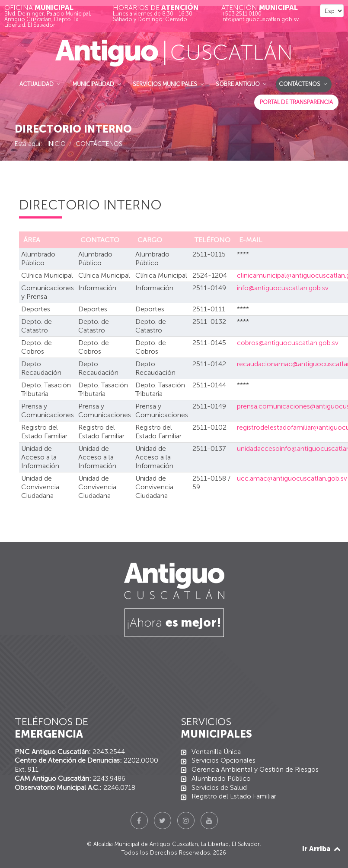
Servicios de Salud (219, 787)
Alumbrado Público (221, 778)
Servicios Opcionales (223, 760)
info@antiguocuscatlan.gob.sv (283, 288)
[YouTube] (209, 820)
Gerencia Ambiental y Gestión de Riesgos (255, 769)
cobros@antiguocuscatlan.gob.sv (288, 343)
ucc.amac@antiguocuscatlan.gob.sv (292, 478)
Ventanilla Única (216, 752)
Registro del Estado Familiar (234, 796)
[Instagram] (186, 820)
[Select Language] (332, 11)
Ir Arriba (322, 849)
